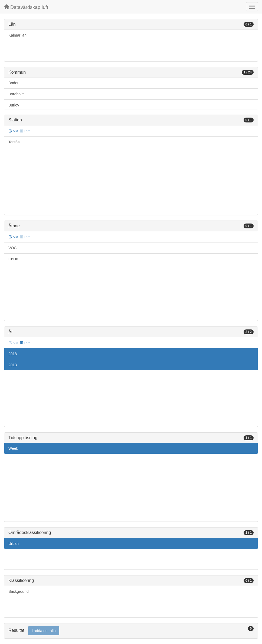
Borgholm (17, 94)
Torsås (14, 142)
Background (19, 591)
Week (13, 448)
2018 (13, 354)
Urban (14, 543)
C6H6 (13, 259)
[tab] (131, 631)
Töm (25, 343)
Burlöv (14, 105)
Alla (13, 131)
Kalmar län (17, 35)
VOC (12, 248)
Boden (14, 83)
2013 (13, 365)
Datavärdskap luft (26, 7)
